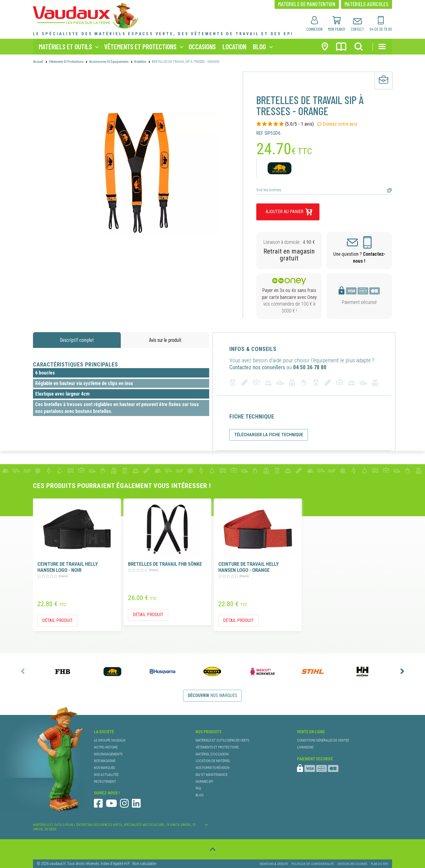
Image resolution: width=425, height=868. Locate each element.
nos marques (212, 695)
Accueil (38, 62)
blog (259, 46)
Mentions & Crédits (274, 863)
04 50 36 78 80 (310, 367)
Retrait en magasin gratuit (289, 255)
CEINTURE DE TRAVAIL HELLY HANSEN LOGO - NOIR (68, 567)
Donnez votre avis (337, 124)
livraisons (305, 747)
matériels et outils (65, 46)
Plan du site (379, 863)
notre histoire (106, 747)
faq (198, 788)
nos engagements (108, 754)
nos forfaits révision (212, 768)
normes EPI (204, 782)
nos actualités (106, 775)
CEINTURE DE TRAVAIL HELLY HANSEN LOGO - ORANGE (249, 567)
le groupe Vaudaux (110, 740)
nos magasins (105, 761)
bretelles (140, 62)
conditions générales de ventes (323, 740)
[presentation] (23, 671)
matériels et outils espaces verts (222, 740)
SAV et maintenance (212, 775)
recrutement (105, 782)
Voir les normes (269, 190)
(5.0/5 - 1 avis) (285, 124)
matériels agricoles (367, 4)
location (234, 46)
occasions (202, 46)
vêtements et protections (140, 46)
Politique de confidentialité (313, 863)
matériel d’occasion (212, 754)
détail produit (57, 620)
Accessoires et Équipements (109, 62)
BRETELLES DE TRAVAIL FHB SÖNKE (165, 564)
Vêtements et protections (66, 62)
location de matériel (213, 761)
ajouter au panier (285, 212)
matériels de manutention (307, 4)
